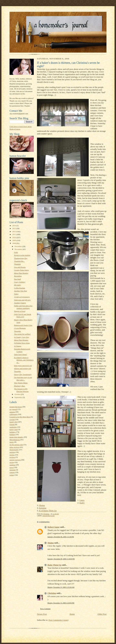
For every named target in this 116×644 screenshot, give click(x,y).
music (12, 442)
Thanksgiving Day (21, 258)
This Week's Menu (21, 383)
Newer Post (42, 614)
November (19, 249)
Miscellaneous (15, 440)
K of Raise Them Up (48, 511)
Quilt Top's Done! (21, 354)
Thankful (17, 264)
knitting (12, 434)
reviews (12, 457)
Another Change (20, 303)
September (19, 397)
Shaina (42, 505)
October (18, 394)
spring (12, 462)
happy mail (14, 429)
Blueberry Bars (20, 386)
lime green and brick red (23, 366)
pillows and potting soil (23, 368)
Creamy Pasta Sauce (21, 270)
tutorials (13, 470)
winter (12, 475)
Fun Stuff (17, 279)
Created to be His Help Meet (20, 417)
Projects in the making (22, 255)
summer (12, 465)
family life (13, 422)
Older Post (102, 614)
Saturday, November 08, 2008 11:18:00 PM (61, 559)
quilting (12, 452)
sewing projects (15, 460)
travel (12, 467)
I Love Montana (20, 328)
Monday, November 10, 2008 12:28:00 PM (61, 603)
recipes (12, 455)
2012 (14, 231)
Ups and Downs (20, 267)
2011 (14, 234)
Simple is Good (20, 311)
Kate (48, 69)
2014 (14, 226)
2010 (14, 237)
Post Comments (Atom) (59, 620)
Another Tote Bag (21, 291)
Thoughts (17, 331)
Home (72, 614)
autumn (12, 412)
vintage (12, 472)
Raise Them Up (54, 565)
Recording (18, 276)
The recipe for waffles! (22, 334)
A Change (18, 346)
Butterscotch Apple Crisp (23, 325)
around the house (16, 407)
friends (12, 424)
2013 (14, 228)
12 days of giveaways (22, 297)
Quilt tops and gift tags (22, 300)
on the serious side (16, 445)
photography (14, 450)
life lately (18, 285)
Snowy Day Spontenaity (23, 374)
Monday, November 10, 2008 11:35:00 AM (61, 587)
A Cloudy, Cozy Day (22, 337)
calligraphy (14, 414)
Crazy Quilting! (20, 282)
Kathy (82, 503)
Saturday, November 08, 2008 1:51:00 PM (61, 537)
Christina (52, 593)
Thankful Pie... (19, 261)
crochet (12, 419)
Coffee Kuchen (20, 288)
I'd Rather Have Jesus (22, 343)
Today (16, 294)
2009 (14, 240)
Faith (16, 252)
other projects (14, 447)
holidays (13, 432)
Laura (82, 500)
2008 (14, 243)
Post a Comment (45, 609)
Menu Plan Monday (21, 273)
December (18, 246)
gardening (13, 427)
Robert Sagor (54, 527)
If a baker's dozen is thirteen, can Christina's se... (24, 360)
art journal (13, 409)
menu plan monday (16, 437)
